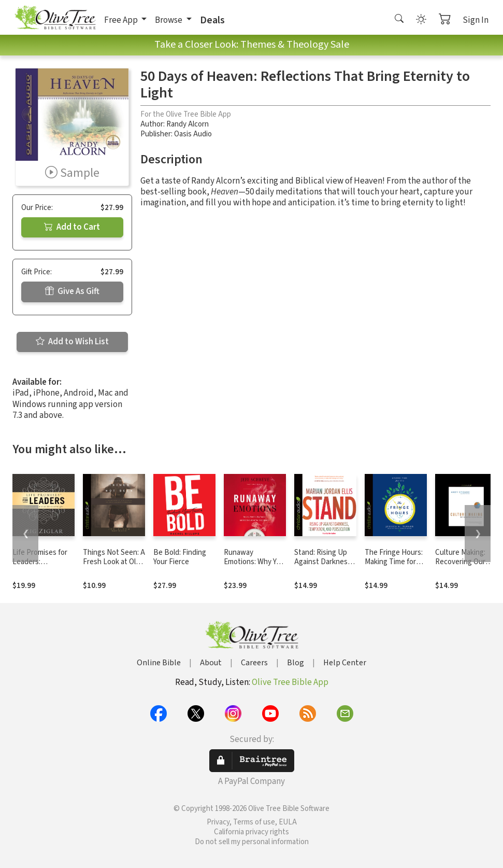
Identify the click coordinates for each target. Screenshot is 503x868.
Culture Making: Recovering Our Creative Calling (460, 562)
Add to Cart (72, 227)
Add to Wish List (72, 342)
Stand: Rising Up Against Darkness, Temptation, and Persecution (324, 567)
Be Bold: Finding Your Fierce (180, 557)
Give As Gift (72, 291)
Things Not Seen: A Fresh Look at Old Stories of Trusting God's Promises (114, 567)
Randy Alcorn (188, 124)
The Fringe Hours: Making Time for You (394, 562)
